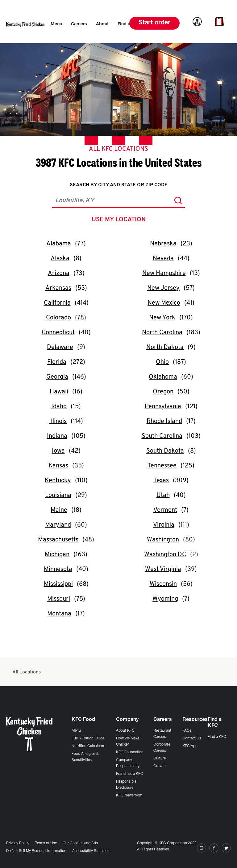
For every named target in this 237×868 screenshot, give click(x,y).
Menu (76, 731)
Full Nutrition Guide (88, 738)
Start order (154, 23)
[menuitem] (56, 24)
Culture (160, 759)
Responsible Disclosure (126, 785)
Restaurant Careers (162, 734)
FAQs (187, 731)
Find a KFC (217, 737)
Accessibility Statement (91, 851)
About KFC (125, 731)
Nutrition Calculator (88, 746)
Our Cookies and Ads (80, 843)
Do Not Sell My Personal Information (36, 851)
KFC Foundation (130, 752)
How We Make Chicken (128, 742)
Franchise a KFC (130, 774)
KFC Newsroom (129, 796)
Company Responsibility (128, 763)
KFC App (190, 746)
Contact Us (192, 738)
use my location (120, 220)
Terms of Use (46, 843)
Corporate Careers (162, 748)
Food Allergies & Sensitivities (85, 757)
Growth (160, 766)
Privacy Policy (18, 843)
